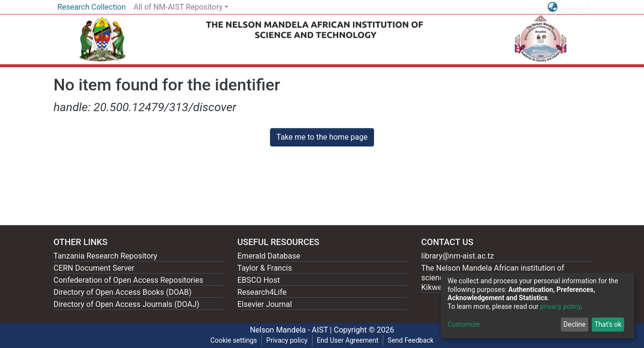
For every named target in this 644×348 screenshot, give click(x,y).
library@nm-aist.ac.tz (458, 256)
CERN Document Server (94, 268)
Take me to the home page (322, 137)
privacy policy (560, 306)
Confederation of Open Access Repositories (129, 280)
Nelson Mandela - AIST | (292, 330)
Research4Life (262, 292)
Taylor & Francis (265, 268)
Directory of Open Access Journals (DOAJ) (127, 304)
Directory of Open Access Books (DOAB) (123, 292)
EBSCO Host (259, 280)
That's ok (608, 324)
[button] (553, 7)
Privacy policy (287, 340)
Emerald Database (269, 256)
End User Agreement (348, 340)
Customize (464, 324)
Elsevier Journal (265, 304)
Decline (574, 324)
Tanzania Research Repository (105, 256)
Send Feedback (411, 340)
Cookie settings (234, 340)
